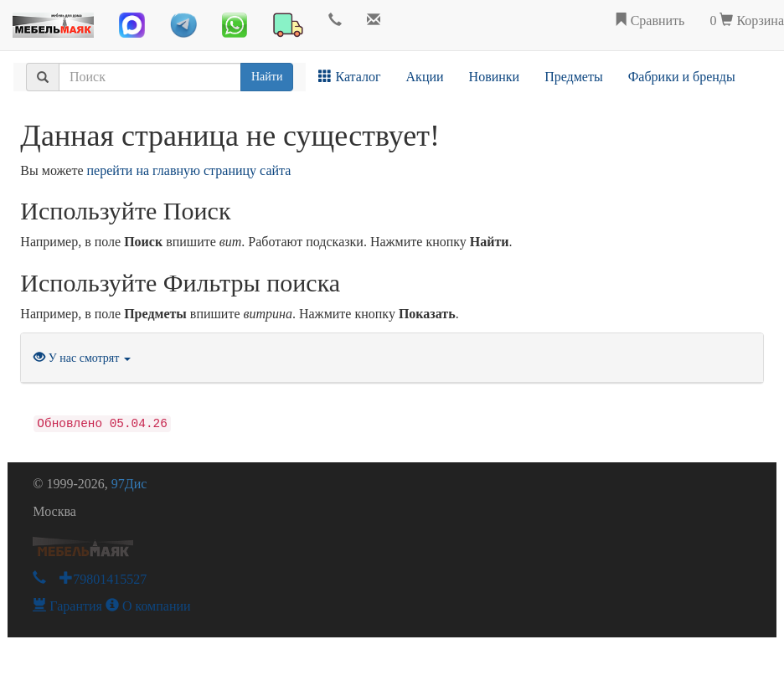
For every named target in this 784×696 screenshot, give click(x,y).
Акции (425, 77)
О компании (148, 606)
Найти (267, 77)
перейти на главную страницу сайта (189, 170)
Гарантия (67, 606)
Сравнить (650, 21)
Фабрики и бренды (682, 77)
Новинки (495, 77)
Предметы (574, 77)
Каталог (349, 77)
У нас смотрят (82, 358)
